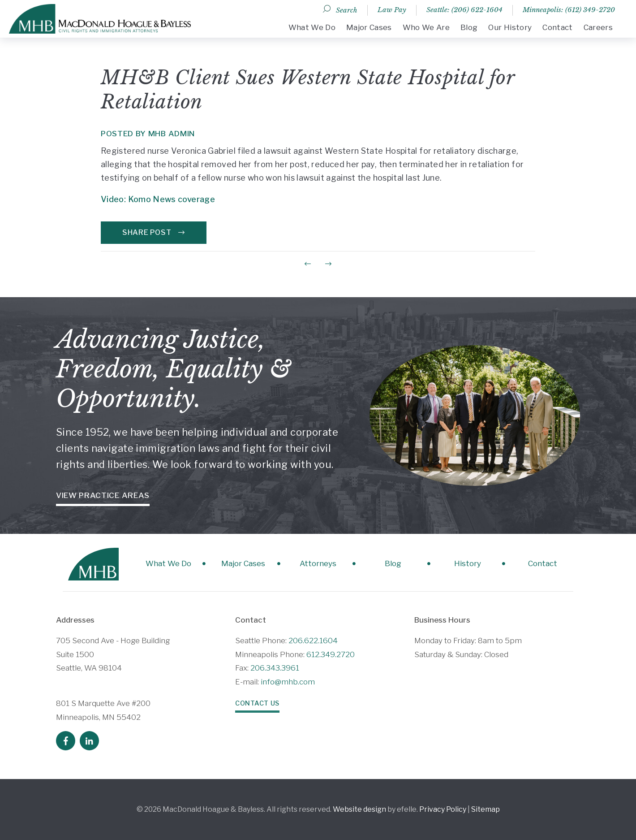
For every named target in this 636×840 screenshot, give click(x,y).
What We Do (312, 27)
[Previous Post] (308, 264)
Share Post (154, 232)
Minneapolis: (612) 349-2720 (569, 10)
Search (347, 10)
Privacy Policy (443, 809)
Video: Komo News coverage (158, 199)
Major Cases (369, 27)
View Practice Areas (103, 495)
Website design (359, 809)
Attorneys (318, 563)
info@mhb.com (288, 682)
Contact (557, 27)
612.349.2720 (331, 654)
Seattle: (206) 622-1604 (464, 10)
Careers (598, 27)
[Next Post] (328, 264)
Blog (469, 27)
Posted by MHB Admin (148, 134)
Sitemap (486, 809)
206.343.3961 (275, 668)
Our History (510, 27)
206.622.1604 (313, 641)
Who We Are (426, 27)
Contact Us (257, 703)
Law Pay (392, 10)
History (468, 563)
